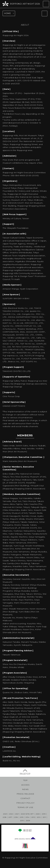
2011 (44, 817)
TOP (25, 780)
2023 (5, 814)
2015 (22, 817)
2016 (16, 817)
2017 (10, 817)
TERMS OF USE (25, 807)
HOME (8, 13)
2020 (38, 814)
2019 (44, 814)
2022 (11, 814)
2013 (33, 817)
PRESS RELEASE (25, 794)
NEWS (25, 789)
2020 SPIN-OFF (27, 814)
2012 (39, 817)
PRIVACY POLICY (25, 803)
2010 (22, 821)
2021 (17, 814)
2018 (5, 817)
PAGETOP (25, 774)
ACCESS (25, 785)
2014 (27, 817)
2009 (28, 821)
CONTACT (25, 798)
